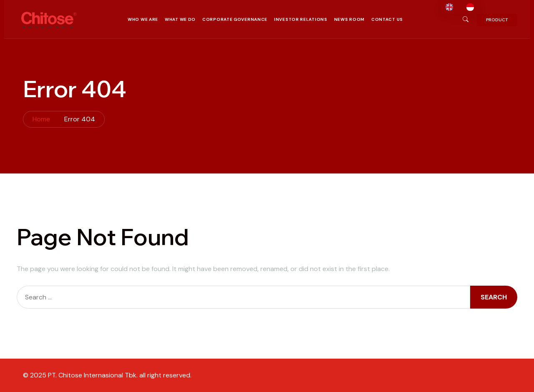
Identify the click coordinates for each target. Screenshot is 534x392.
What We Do (180, 19)
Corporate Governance (235, 19)
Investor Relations (301, 19)
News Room (349, 19)
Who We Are (143, 19)
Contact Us (387, 19)
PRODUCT (497, 20)
